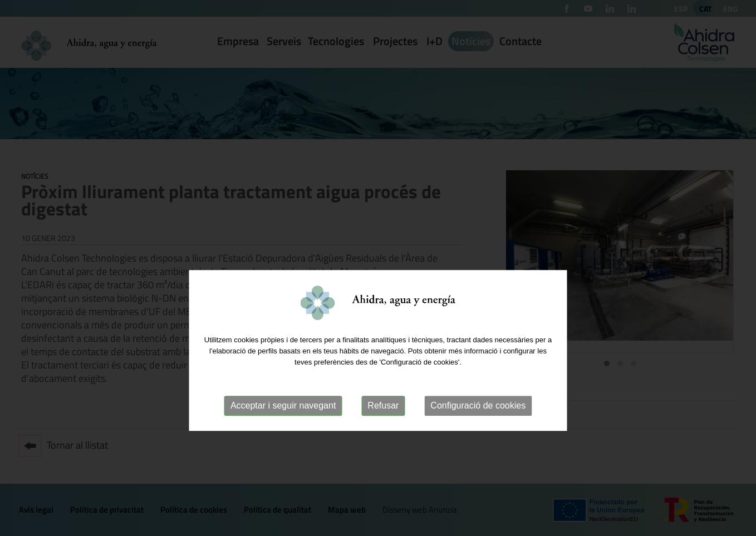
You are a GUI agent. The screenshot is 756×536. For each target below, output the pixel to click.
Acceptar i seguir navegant (283, 432)
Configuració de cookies (478, 432)
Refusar (383, 432)
